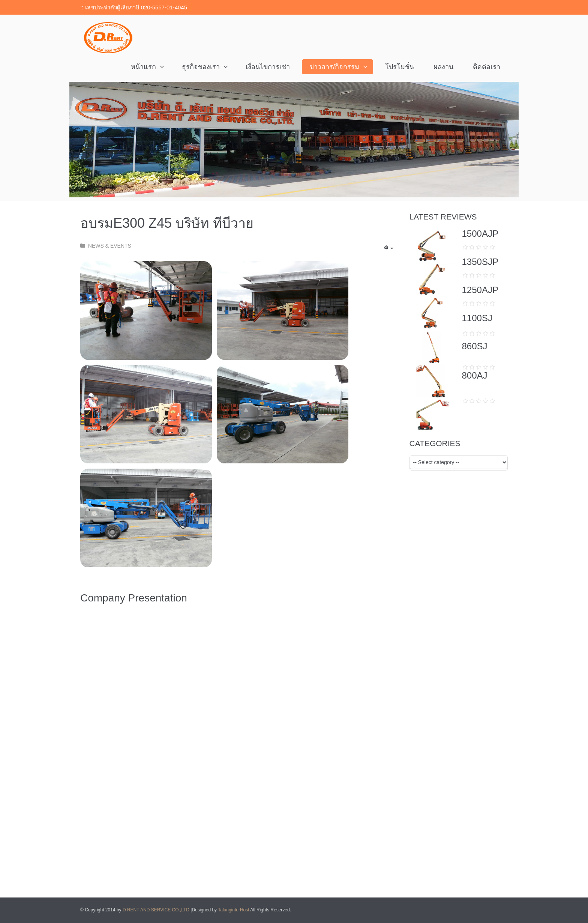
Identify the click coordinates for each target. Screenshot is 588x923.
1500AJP (480, 234)
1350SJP (480, 262)
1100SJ (477, 318)
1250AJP (480, 290)
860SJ (475, 346)
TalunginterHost (233, 910)
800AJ (475, 375)
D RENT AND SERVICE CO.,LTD (157, 910)
